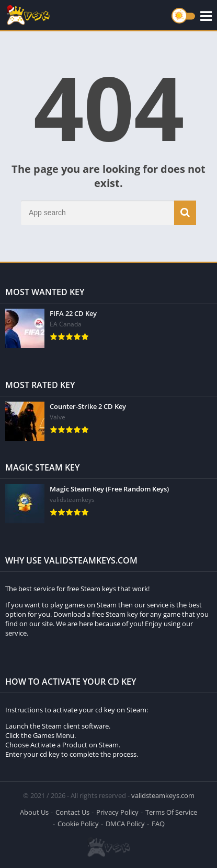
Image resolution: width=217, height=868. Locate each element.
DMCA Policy (125, 824)
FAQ (158, 824)
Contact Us (72, 812)
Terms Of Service (171, 812)
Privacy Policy (117, 812)
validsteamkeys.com (163, 795)
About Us (34, 812)
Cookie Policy (78, 824)
